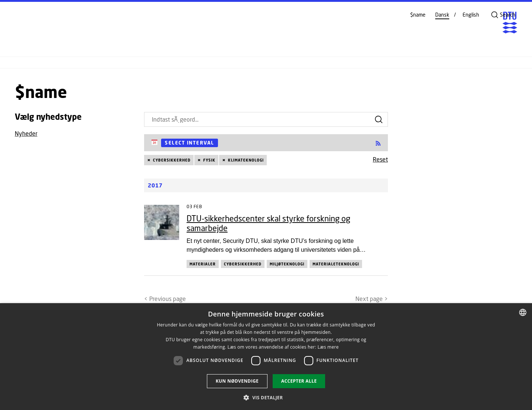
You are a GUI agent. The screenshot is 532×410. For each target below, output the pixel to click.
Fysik (209, 160)
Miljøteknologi (287, 264)
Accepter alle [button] (299, 381)
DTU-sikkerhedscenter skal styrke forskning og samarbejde (268, 223)
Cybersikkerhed (172, 160)
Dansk (442, 15)
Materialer (203, 264)
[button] (266, 397)
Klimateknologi (246, 160)
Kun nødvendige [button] (237, 381)
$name (418, 15)
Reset (380, 159)
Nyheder (26, 133)
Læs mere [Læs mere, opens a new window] (328, 347)
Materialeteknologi (336, 264)
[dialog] (266, 357)
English (471, 15)
